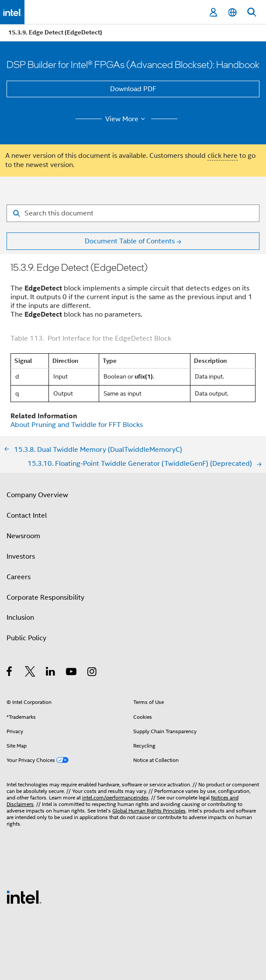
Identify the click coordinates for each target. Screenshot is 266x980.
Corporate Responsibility (45, 598)
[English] (232, 12)
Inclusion (20, 618)
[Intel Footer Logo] (24, 897)
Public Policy (26, 638)
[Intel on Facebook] (10, 673)
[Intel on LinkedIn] (51, 673)
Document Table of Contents (130, 241)
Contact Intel (27, 516)
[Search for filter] (133, 213)
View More (126, 119)
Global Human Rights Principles (149, 811)
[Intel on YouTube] (72, 673)
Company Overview (37, 495)
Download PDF (133, 89)
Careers (19, 577)
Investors (21, 557)
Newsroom (23, 536)
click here (223, 156)
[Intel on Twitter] (30, 673)
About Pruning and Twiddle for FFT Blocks (77, 425)
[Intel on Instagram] (92, 673)
